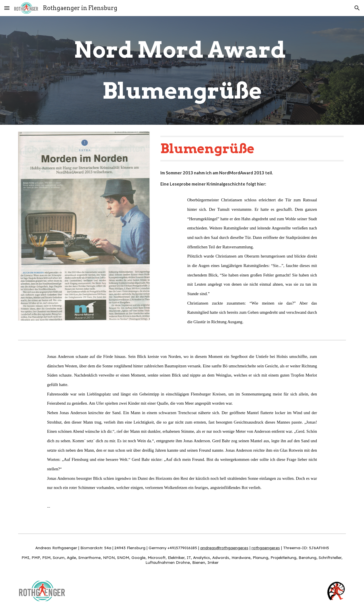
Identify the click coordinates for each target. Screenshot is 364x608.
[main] (182, 70)
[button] (7, 8)
